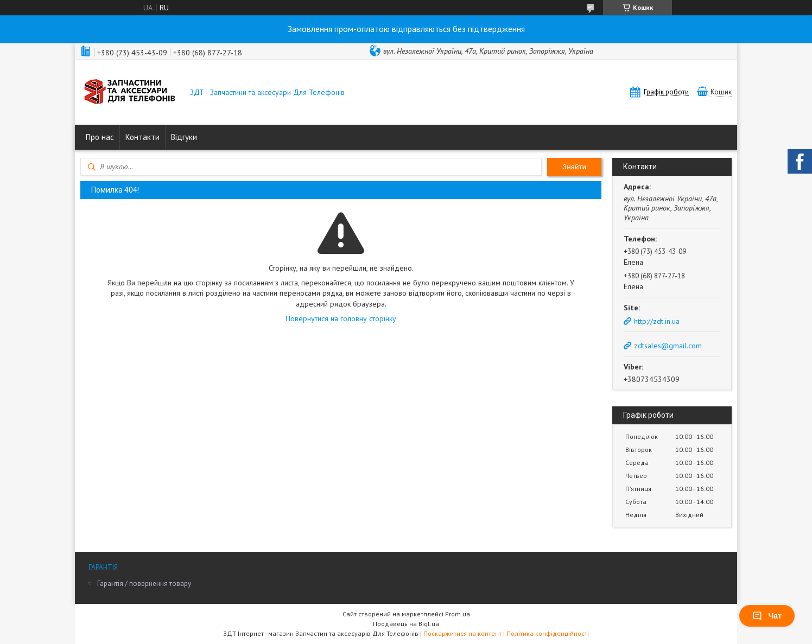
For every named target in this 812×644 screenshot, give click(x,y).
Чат (767, 616)
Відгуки (184, 137)
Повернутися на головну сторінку (341, 318)
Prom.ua (458, 614)
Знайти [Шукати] (574, 167)
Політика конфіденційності (548, 633)
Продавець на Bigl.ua (406, 624)
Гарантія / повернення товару (144, 584)
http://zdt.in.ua (657, 321)
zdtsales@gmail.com (668, 346)
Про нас (100, 137)
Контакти (142, 137)
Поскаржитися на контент (462, 633)
